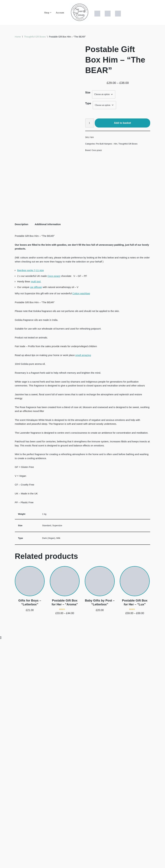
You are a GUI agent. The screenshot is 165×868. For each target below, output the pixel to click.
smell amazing (87, 564)
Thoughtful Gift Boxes (35, 37)
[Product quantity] (90, 125)
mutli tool (37, 487)
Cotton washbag (85, 499)
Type (88, 104)
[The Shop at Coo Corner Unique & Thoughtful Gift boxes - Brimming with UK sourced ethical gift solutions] (80, 13)
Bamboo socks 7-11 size (31, 475)
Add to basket (123, 125)
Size (88, 93)
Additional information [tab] (49, 426)
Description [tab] (22, 426)
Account (60, 13)
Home (18, 37)
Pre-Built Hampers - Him (108, 146)
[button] (51, 13)
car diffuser (37, 493)
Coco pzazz (97, 153)
